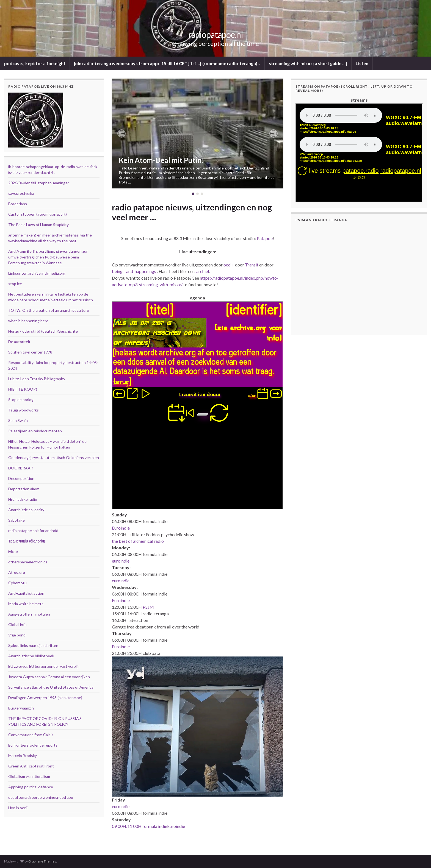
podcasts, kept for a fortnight (35, 63)
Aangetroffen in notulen (29, 614)
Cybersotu (17, 583)
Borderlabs (18, 204)
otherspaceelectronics (28, 562)
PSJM (148, 607)
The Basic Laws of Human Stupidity (38, 225)
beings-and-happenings (134, 271)
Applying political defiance (31, 787)
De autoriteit (19, 342)
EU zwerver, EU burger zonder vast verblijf (44, 666)
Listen (362, 63)
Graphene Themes (42, 861)
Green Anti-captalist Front (31, 766)
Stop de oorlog (21, 400)
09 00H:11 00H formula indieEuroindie (148, 826)
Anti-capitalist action (26, 593)
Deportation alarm (24, 489)
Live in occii (18, 808)
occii (228, 265)
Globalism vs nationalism (29, 776)
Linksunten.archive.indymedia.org (37, 273)
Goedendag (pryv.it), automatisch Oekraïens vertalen (54, 457)
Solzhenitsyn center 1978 (30, 352)
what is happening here (28, 321)
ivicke (13, 551)
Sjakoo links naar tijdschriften (33, 645)
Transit (252, 265)
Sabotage (16, 520)
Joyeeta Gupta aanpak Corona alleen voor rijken (49, 677)
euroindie (121, 561)
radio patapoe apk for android (33, 531)
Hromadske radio (23, 499)
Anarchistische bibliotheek (31, 656)
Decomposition (21, 478)
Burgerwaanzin (21, 708)
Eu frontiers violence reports (33, 745)
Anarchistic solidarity (26, 510)
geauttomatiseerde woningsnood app (41, 797)
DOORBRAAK (21, 468)
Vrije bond (17, 635)
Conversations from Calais (31, 735)
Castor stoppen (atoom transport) (38, 214)
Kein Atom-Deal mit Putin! (161, 160)
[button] (121, 133)
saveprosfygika (21, 193)
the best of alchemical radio (138, 541)
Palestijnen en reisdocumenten (35, 431)
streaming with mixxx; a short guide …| (308, 63)
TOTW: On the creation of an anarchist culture (49, 310)
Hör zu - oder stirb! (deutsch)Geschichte (43, 331)
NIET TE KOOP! (23, 389)
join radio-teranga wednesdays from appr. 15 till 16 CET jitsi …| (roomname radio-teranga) (167, 63)
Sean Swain (18, 420)
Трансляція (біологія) (27, 541)
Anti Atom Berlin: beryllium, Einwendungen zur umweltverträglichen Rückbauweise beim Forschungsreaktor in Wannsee (48, 257)
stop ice (15, 284)
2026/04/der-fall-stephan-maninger (39, 183)
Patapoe (265, 238)
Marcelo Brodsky (23, 756)
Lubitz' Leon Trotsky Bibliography (37, 379)
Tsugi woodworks (24, 410)
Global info (17, 624)
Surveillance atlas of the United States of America (51, 687)
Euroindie (121, 528)
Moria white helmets (26, 604)
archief (203, 271)
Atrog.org (17, 572)
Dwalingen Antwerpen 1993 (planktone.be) (45, 698)
